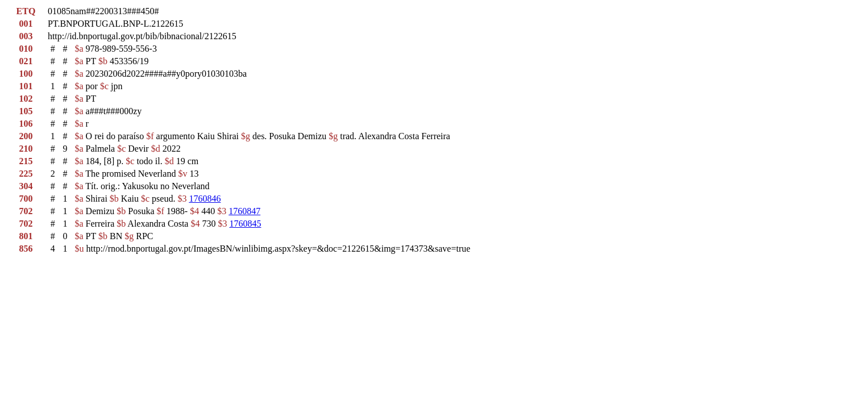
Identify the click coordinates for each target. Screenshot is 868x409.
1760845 (245, 224)
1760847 (244, 211)
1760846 (205, 199)
